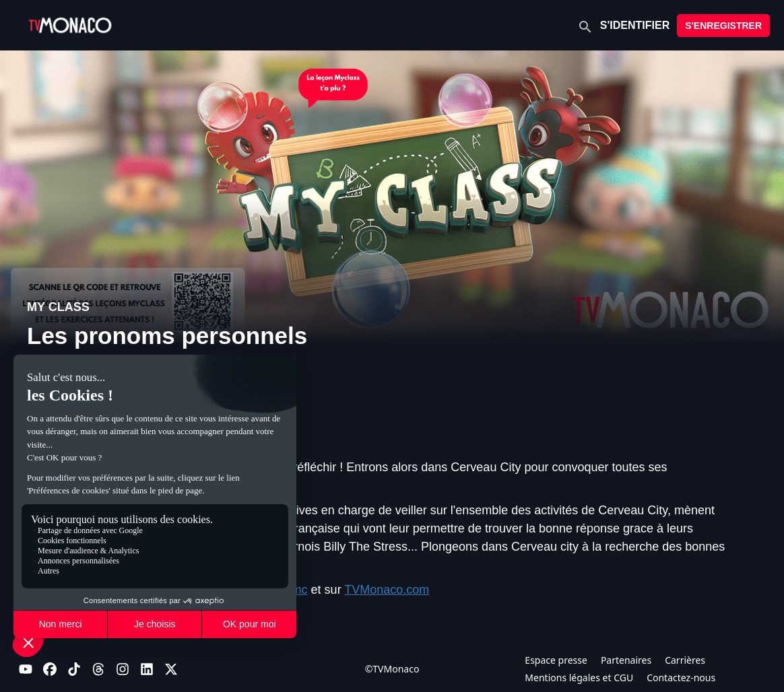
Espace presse (556, 660)
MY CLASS (58, 307)
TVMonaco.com (387, 590)
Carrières (685, 660)
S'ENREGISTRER (723, 26)
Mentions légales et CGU (579, 678)
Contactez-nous (681, 678)
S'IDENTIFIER (635, 25)
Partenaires (626, 660)
